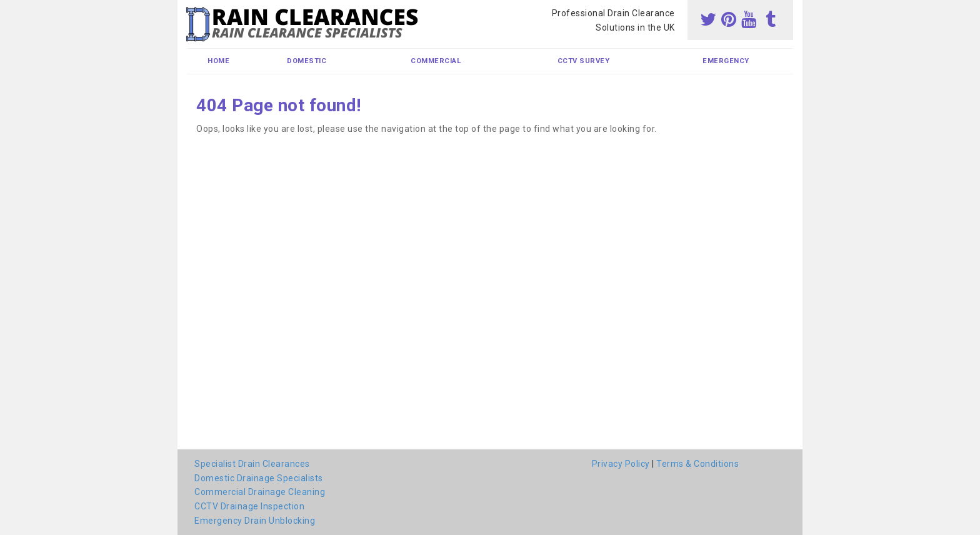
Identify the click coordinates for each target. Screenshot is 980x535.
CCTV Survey (584, 61)
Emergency (726, 61)
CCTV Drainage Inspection (249, 506)
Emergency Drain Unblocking (255, 521)
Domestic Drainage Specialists (259, 478)
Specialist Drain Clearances (252, 464)
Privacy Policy (621, 464)
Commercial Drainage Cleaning (260, 492)
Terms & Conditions (697, 464)
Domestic (307, 61)
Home (218, 61)
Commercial (436, 61)
